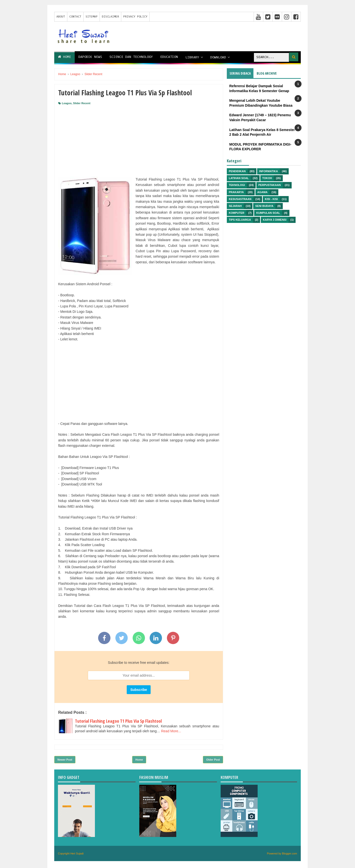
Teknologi (237, 185)
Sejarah (235, 206)
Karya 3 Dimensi (275, 220)
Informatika (268, 171)
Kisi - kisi (271, 199)
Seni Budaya (264, 206)
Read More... (171, 731)
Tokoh (267, 178)
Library (192, 58)
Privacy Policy (135, 17)
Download (218, 58)
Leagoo (67, 103)
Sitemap (92, 17)
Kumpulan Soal (268, 213)
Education (169, 57)
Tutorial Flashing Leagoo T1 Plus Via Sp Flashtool (118, 721)
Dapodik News (90, 57)
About (61, 17)
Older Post (213, 760)
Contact (75, 17)
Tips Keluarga (240, 220)
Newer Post (65, 760)
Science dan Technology (131, 57)
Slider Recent (82, 103)
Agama (263, 192)
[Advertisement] (139, 142)
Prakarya (236, 192)
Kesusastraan (240, 199)
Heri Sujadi (77, 853)
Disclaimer (110, 17)
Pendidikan (237, 171)
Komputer (237, 213)
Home (64, 57)
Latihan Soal (239, 178)
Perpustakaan (270, 185)
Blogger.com (290, 853)
